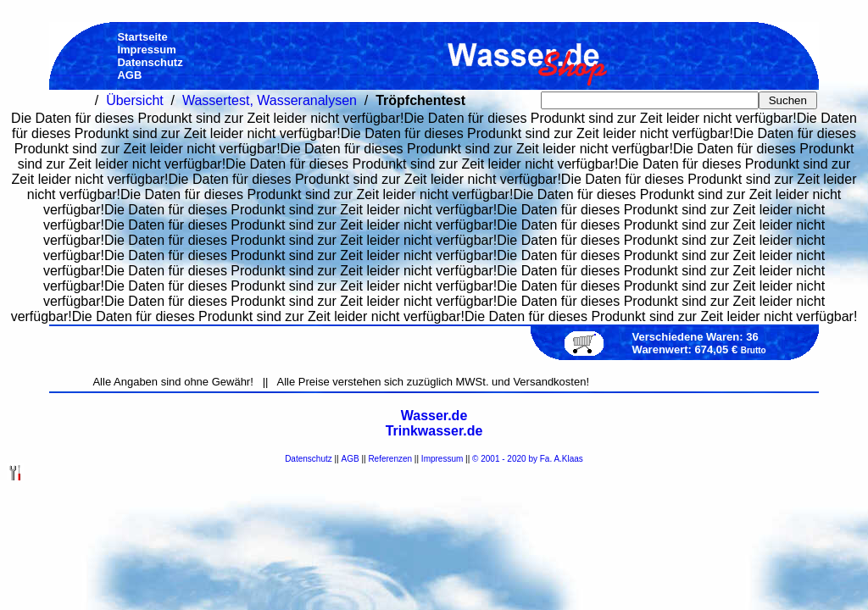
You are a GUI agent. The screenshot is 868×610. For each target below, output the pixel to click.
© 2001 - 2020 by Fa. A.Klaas (528, 459)
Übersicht (135, 100)
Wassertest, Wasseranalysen (270, 100)
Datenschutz (309, 459)
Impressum (442, 459)
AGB (351, 459)
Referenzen (390, 459)
